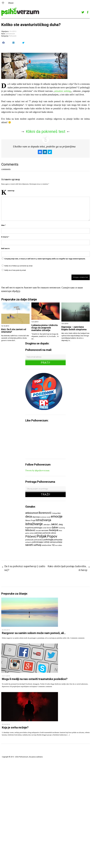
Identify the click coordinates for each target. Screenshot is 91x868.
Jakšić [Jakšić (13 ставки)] (54, 524)
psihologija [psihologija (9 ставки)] (48, 540)
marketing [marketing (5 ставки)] (62, 528)
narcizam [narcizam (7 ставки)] (45, 530)
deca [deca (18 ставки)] (29, 517)
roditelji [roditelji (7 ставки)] (46, 542)
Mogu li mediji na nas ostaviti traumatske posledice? (35, 679)
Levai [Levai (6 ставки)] (44, 528)
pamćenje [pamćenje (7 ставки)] (38, 533)
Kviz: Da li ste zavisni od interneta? (14, 331)
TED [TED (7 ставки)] (53, 545)
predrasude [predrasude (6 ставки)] (29, 540)
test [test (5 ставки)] (56, 545)
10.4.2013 (13, 31)
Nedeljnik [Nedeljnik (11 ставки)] (54, 530)
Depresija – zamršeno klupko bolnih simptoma (74, 328)
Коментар (11, 191)
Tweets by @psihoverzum (37, 471)
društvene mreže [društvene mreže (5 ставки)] (45, 517)
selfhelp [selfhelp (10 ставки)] (37, 545)
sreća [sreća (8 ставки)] (44, 545)
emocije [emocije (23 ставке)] (57, 516)
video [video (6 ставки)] (60, 545)
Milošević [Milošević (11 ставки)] (30, 530)
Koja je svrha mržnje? (15, 728)
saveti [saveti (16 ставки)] (29, 545)
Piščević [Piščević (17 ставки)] (31, 536)
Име (3, 225)
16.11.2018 (6, 676)
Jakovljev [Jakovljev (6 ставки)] (47, 525)
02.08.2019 (6, 630)
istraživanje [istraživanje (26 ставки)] (34, 524)
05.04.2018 (6, 724)
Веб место (5, 248)
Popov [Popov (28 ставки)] (52, 536)
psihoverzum (10, 34)
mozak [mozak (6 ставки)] (38, 530)
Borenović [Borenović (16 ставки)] (45, 513)
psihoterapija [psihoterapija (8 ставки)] (38, 542)
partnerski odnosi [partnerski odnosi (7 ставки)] (49, 533)
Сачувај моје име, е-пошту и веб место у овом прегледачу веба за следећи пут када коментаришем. (45, 259)
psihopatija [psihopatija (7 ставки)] (58, 540)
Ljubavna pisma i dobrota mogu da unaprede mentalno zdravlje (44, 328)
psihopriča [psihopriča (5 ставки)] (29, 542)
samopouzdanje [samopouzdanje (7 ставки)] (56, 542)
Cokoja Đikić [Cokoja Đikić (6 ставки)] (56, 513)
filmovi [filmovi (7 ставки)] (28, 520)
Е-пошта (5, 237)
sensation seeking (63, 91)
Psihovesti (13, 36)
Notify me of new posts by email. (15, 270)
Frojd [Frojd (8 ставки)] (33, 520)
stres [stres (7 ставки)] (49, 545)
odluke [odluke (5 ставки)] (32, 533)
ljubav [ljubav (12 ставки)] (55, 527)
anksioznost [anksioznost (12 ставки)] (32, 513)
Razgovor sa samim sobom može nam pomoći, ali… (34, 633)
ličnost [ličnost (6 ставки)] (49, 528)
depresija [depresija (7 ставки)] (36, 517)
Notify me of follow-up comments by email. (19, 266)
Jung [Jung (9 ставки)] (60, 524)
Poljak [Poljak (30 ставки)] (42, 536)
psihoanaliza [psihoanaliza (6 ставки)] (39, 540)
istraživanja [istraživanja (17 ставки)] (43, 520)
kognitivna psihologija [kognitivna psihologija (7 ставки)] (34, 528)
